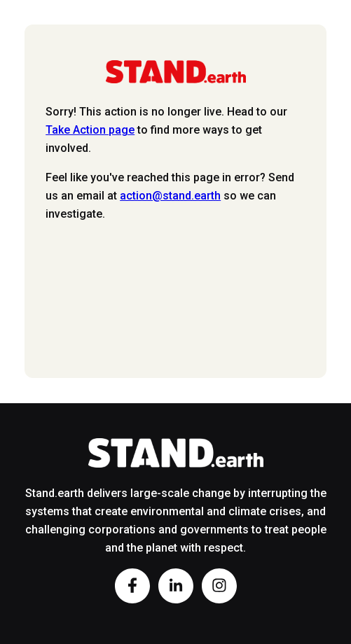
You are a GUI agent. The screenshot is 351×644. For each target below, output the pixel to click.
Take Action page (90, 130)
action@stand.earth (170, 196)
